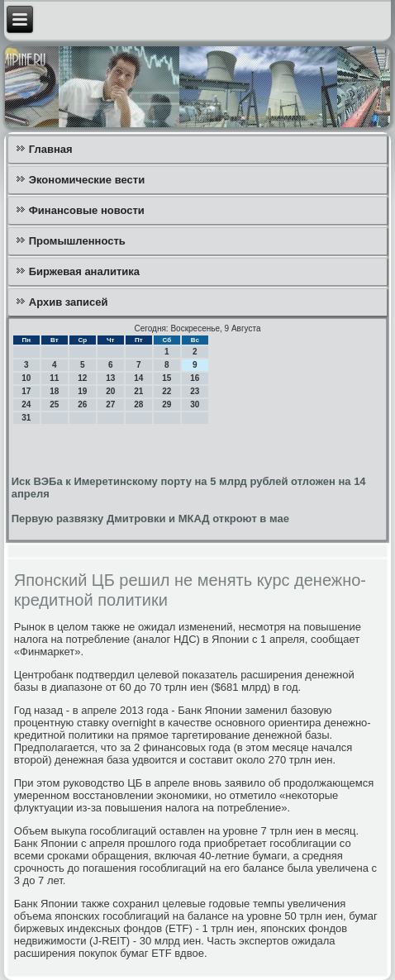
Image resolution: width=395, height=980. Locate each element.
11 (54, 378)
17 (26, 391)
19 (82, 391)
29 (167, 404)
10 (26, 378)
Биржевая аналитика (84, 271)
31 (26, 418)
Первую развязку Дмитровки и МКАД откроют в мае (150, 519)
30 (195, 404)
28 (138, 404)
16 (195, 378)
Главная (51, 149)
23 (195, 391)
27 (110, 404)
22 (167, 391)
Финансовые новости (87, 210)
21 (138, 391)
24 (26, 404)
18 (54, 391)
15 (167, 378)
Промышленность (77, 241)
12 (82, 378)
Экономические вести (87, 180)
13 (110, 378)
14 (138, 378)
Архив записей (69, 302)
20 (110, 391)
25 (54, 404)
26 (82, 404)
